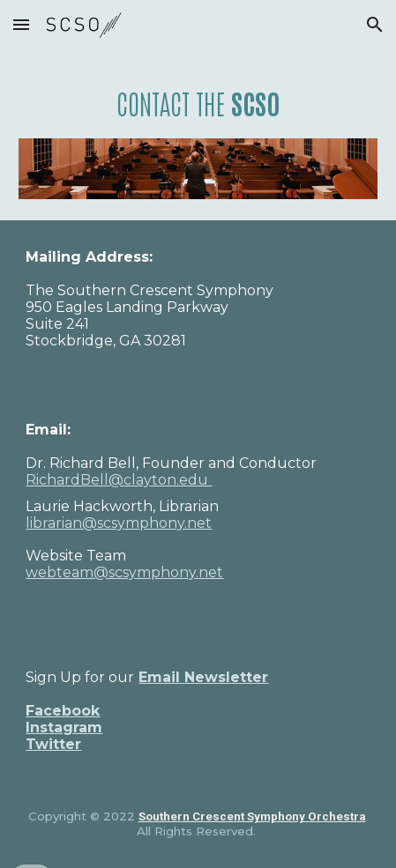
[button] (21, 24)
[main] (198, 104)
